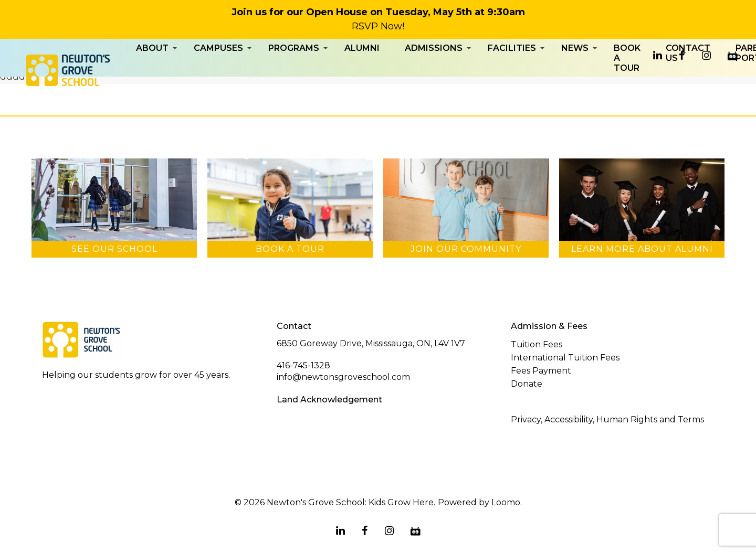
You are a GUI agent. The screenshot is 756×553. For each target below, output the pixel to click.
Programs (294, 73)
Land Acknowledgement (329, 400)
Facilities (512, 73)
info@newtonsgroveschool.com (343, 377)
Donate (527, 384)
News (575, 73)
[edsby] (732, 56)
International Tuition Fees (565, 358)
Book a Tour (627, 83)
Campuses (218, 73)
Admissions (434, 73)
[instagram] (706, 56)
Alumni (362, 73)
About (152, 73)
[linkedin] (658, 56)
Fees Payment (541, 371)
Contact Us (688, 78)
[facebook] (682, 56)
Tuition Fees (537, 344)
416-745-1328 (303, 365)
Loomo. (507, 502)
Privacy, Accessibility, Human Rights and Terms (607, 419)
